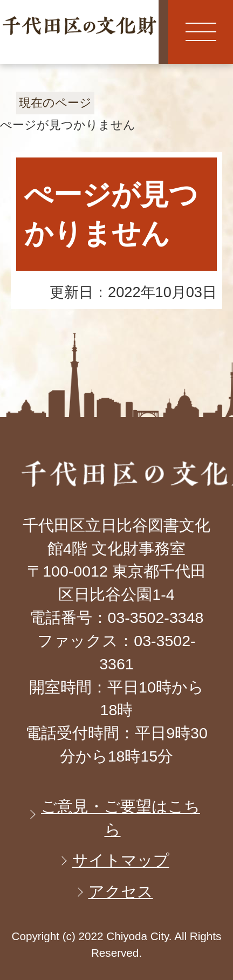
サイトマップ (121, 860)
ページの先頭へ (176, 385)
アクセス (121, 892)
